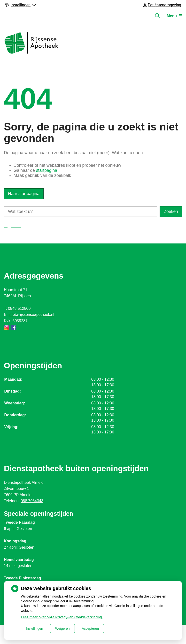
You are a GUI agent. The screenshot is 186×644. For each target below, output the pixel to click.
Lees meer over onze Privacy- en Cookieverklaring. (62, 617)
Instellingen (35, 629)
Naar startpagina (24, 194)
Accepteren (90, 629)
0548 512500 (19, 308)
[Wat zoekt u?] (81, 212)
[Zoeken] (157, 16)
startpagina (47, 170)
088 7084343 (32, 501)
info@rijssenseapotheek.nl (31, 314)
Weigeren (62, 629)
